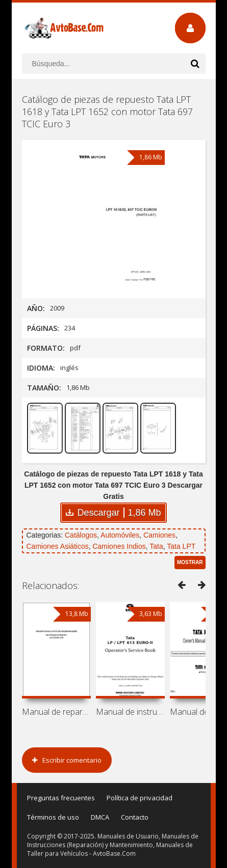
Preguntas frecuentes (61, 798)
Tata (156, 546)
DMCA (100, 817)
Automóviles (120, 535)
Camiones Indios (119, 546)
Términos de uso (53, 817)
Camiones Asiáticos (58, 546)
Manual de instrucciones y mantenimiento (130, 712)
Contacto (135, 817)
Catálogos (81, 535)
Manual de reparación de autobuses (56, 712)
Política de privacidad (140, 798)
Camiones (159, 535)
